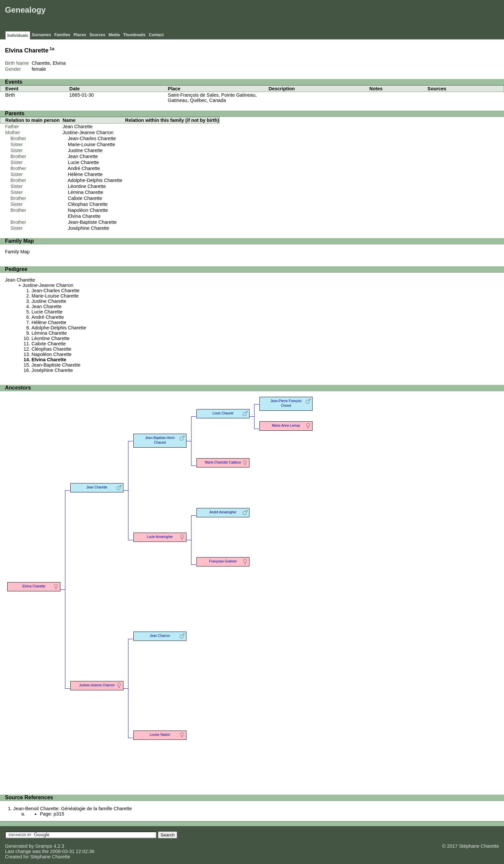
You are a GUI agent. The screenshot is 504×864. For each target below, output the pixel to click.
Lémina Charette (86, 192)
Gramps (44, 846)
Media (114, 35)
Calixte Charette (85, 198)
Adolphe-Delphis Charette (95, 180)
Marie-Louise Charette (92, 144)
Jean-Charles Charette (92, 138)
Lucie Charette (84, 162)
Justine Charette (85, 150)
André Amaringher (223, 512)
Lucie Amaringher (160, 537)
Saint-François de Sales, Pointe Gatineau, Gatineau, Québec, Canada (212, 98)
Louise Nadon (160, 735)
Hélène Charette (85, 174)
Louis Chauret (223, 413)
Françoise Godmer (223, 561)
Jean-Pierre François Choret (286, 403)
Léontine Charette (87, 186)
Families (62, 35)
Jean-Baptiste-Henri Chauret (160, 440)
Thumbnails (134, 35)
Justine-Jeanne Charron (88, 132)
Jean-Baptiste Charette (92, 222)
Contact (156, 35)
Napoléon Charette (88, 210)
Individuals (18, 36)
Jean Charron (160, 636)
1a (52, 49)
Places (80, 35)
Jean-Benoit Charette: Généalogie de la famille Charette (73, 809)
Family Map (17, 252)
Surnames (41, 35)
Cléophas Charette (88, 204)
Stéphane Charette (50, 857)
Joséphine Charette (89, 228)
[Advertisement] (382, 17)
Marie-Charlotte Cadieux (223, 462)
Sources (97, 35)
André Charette (84, 168)
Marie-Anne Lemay (286, 426)
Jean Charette (78, 127)
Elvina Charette (84, 216)
